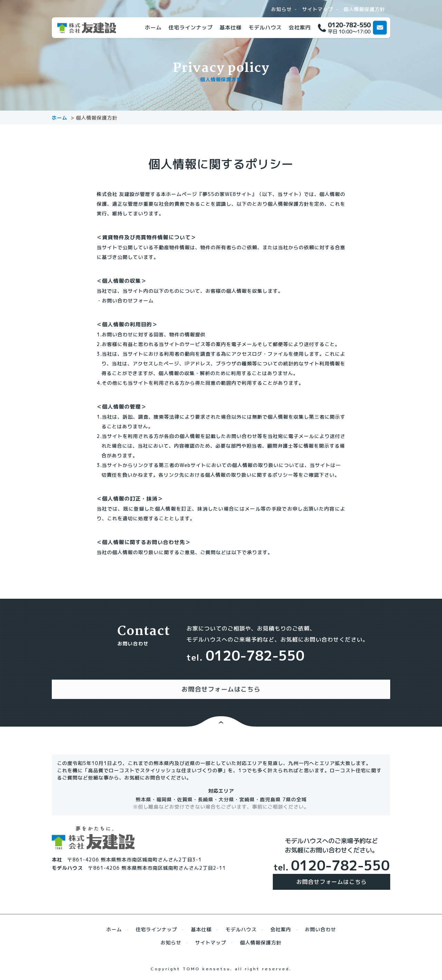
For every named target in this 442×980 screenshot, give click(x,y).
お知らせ (281, 9)
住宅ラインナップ (191, 27)
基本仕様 (231, 27)
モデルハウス (265, 27)
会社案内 (300, 27)
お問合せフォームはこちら (331, 875)
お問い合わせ (320, 922)
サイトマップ (318, 9)
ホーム (153, 27)
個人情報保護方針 (364, 9)
